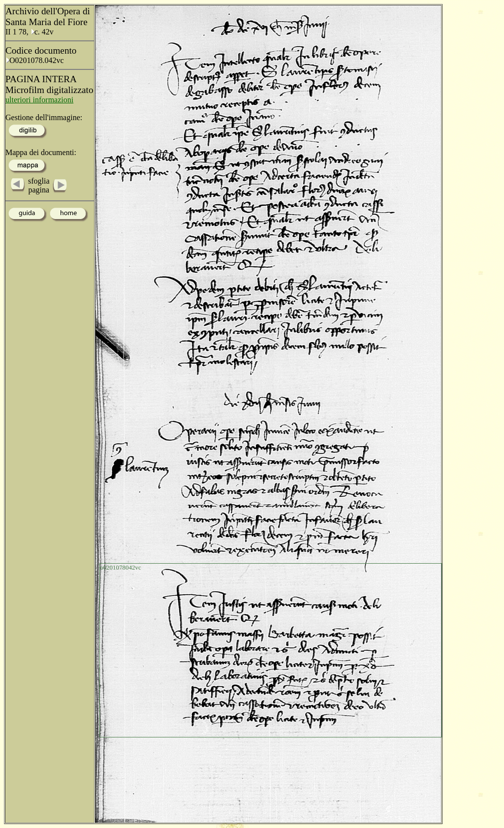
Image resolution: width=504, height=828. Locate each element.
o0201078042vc (121, 567)
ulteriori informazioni (39, 100)
